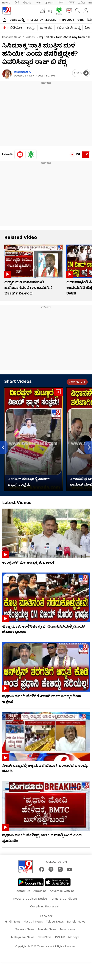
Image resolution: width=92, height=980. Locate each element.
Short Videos (18, 382)
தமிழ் (82, 3)
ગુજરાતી (50, 3)
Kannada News (12, 37)
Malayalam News (23, 937)
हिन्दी (17, 3)
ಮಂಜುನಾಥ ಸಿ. (23, 72)
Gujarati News (25, 930)
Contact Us (22, 891)
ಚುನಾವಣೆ (46, 28)
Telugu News (55, 922)
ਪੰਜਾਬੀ (71, 3)
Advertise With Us (62, 891)
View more (77, 382)
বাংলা (61, 3)
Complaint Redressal (44, 907)
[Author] (7, 74)
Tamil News (67, 930)
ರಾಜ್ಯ (81, 20)
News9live (44, 937)
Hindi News (13, 922)
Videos (30, 37)
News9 (6, 3)
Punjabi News (47, 930)
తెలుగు (28, 3)
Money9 (74, 937)
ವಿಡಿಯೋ (16, 28)
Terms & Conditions (64, 899)
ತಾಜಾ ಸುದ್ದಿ (17, 20)
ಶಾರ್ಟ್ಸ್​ (31, 28)
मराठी (38, 3)
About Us (40, 891)
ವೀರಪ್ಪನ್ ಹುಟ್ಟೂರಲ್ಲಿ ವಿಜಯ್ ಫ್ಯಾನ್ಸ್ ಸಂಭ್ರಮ (29, 482)
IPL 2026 (68, 20)
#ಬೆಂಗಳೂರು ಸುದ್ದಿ (69, 28)
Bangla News (76, 922)
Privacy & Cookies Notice (29, 899)
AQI (50, 11)
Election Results (43, 20)
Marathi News (33, 922)
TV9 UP (60, 937)
